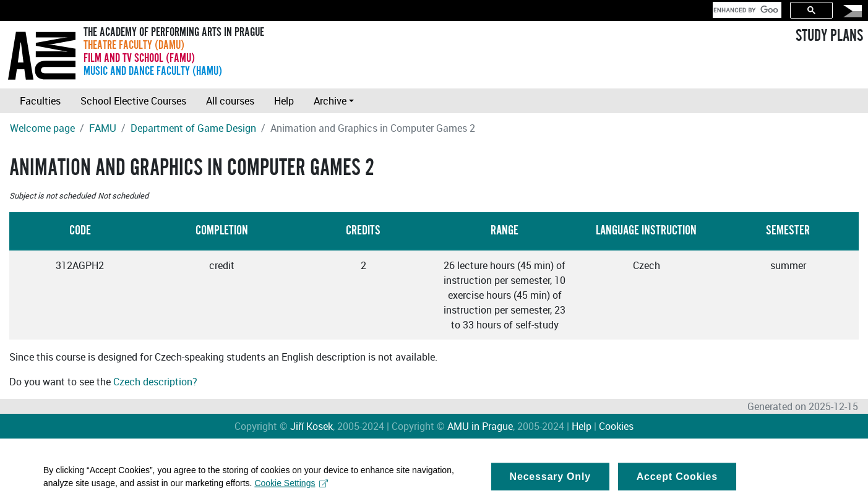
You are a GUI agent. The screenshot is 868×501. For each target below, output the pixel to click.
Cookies (616, 426)
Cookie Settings (291, 486)
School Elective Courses (133, 101)
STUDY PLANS (829, 36)
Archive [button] (330, 101)
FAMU (103, 128)
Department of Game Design (193, 128)
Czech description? (155, 382)
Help (284, 101)
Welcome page (42, 128)
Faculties (40, 101)
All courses (230, 101)
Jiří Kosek (312, 426)
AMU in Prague (480, 426)
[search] (746, 10)
